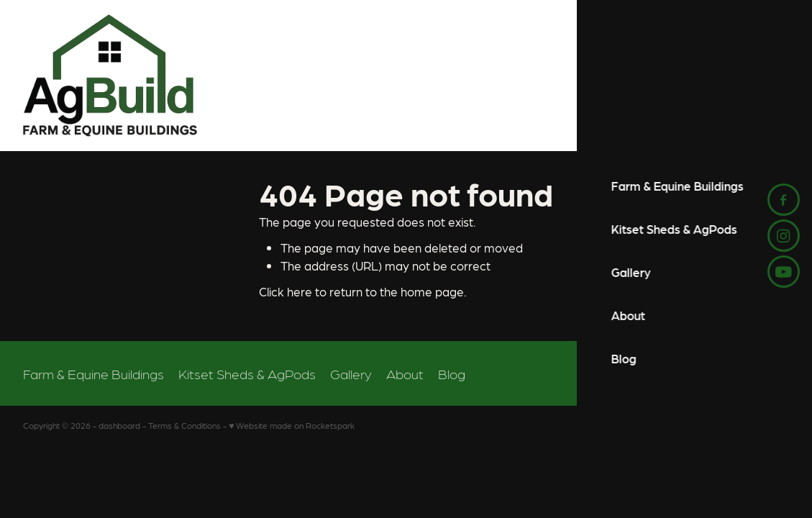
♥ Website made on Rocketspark (292, 425)
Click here (286, 291)
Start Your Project (687, 76)
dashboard (119, 425)
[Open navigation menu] (776, 76)
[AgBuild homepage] (310, 76)
